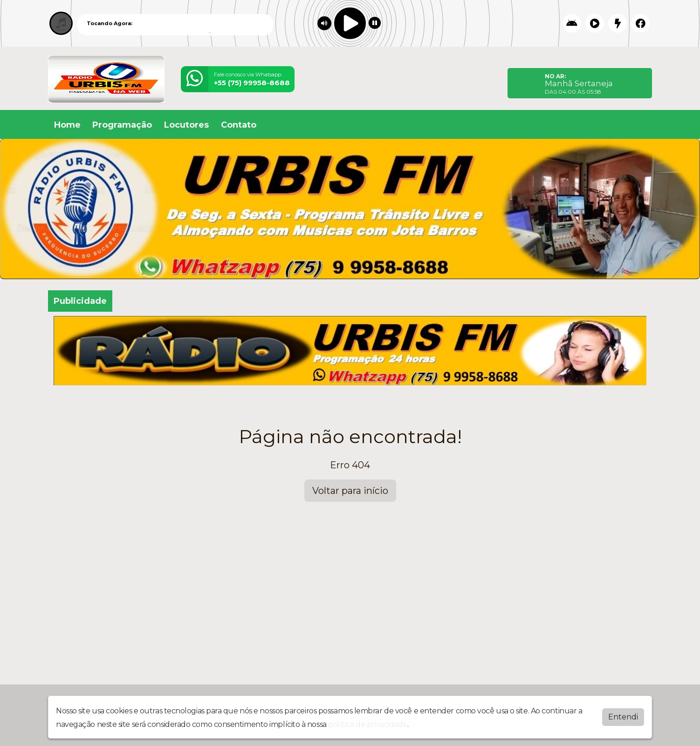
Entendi (623, 717)
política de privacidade (368, 724)
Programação (122, 125)
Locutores (186, 125)
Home (67, 125)
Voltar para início (350, 491)
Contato (239, 125)
